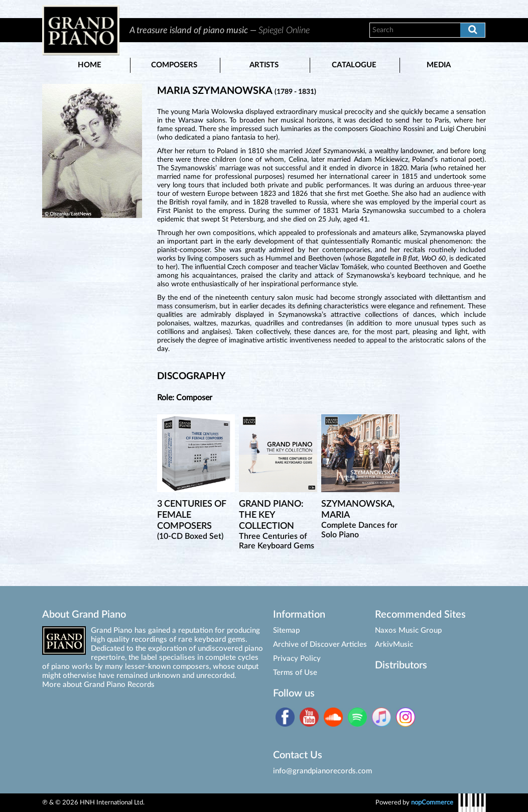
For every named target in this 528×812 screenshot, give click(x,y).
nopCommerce (432, 802)
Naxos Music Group (408, 630)
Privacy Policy (297, 659)
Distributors (401, 665)
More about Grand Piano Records (98, 685)
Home (90, 65)
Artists (264, 65)
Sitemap (286, 630)
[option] (238, 30)
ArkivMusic (394, 645)
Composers (174, 65)
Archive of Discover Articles (320, 645)
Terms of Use (295, 673)
